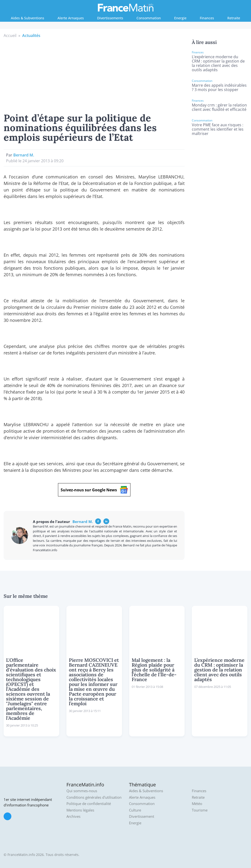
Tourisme (200, 810)
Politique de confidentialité (89, 804)
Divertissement (142, 816)
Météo (197, 804)
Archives (73, 816)
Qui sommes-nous (82, 791)
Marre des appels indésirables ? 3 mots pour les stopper (219, 87)
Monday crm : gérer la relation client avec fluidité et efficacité (219, 107)
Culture (135, 810)
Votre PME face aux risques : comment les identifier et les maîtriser (218, 129)
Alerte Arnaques (71, 18)
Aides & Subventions (28, 18)
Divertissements (110, 18)
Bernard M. (24, 155)
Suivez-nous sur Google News (94, 490)
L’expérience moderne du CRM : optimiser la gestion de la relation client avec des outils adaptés (218, 63)
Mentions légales (80, 810)
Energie (180, 18)
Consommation (149, 18)
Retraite (234, 18)
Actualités (31, 35)
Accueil (10, 35)
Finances (207, 18)
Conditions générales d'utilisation (94, 797)
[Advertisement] (94, 75)
